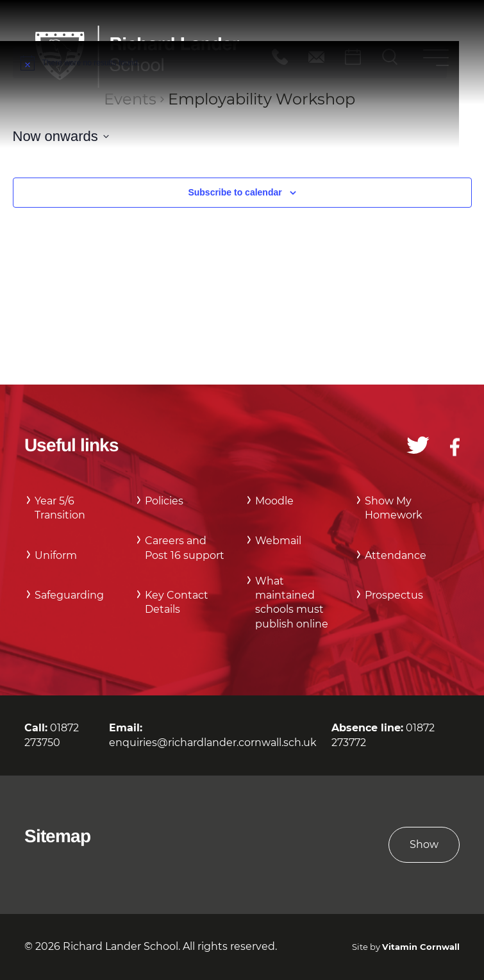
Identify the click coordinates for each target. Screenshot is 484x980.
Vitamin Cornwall (421, 947)
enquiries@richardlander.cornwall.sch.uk (213, 743)
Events (130, 99)
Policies (164, 501)
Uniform (56, 555)
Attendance (396, 555)
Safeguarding (69, 595)
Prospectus (394, 595)
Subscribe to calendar (235, 192)
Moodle (274, 501)
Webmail (278, 541)
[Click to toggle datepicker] (61, 136)
